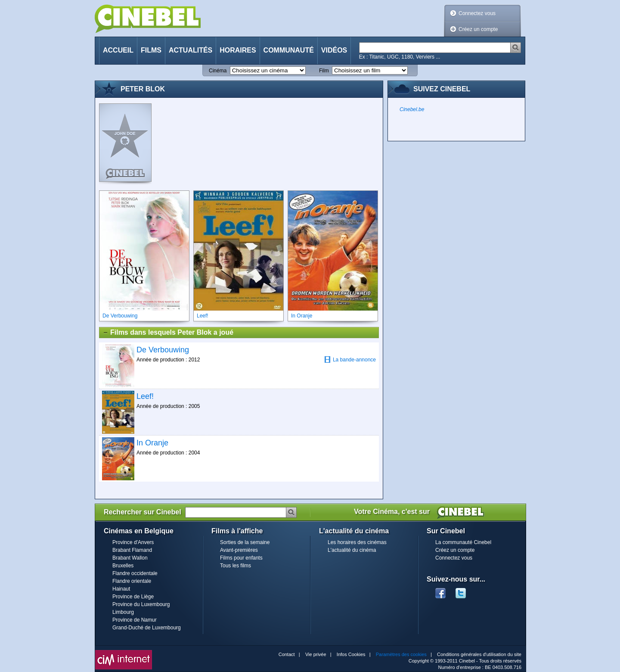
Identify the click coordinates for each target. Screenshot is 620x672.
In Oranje (152, 443)
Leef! (145, 396)
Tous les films (236, 566)
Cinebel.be (412, 109)
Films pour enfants (241, 558)
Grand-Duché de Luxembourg (147, 628)
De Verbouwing (163, 350)
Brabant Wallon (130, 558)
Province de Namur (135, 620)
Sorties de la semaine (245, 542)
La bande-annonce (350, 359)
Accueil (118, 50)
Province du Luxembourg (141, 604)
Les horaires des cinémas (357, 542)
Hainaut (121, 589)
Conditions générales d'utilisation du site (479, 654)
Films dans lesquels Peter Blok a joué (168, 333)
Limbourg (123, 612)
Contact (287, 654)
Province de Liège (133, 597)
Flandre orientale (132, 581)
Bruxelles (123, 566)
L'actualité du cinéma (352, 550)
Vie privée (316, 654)
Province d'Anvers (133, 542)
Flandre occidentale (135, 573)
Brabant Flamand (132, 550)
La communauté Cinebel (463, 542)
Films (151, 50)
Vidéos (334, 50)
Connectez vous (477, 13)
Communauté (289, 50)
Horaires (238, 50)
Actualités (191, 50)
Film (324, 71)
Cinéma (218, 71)
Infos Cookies (351, 654)
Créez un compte (478, 29)
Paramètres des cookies (401, 654)
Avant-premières (239, 550)
